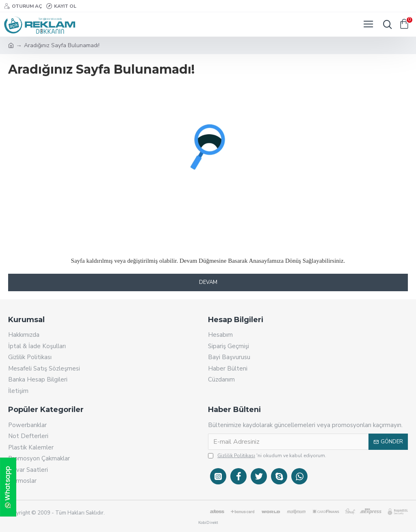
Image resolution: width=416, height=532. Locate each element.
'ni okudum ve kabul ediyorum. (267, 456)
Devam (208, 282)
